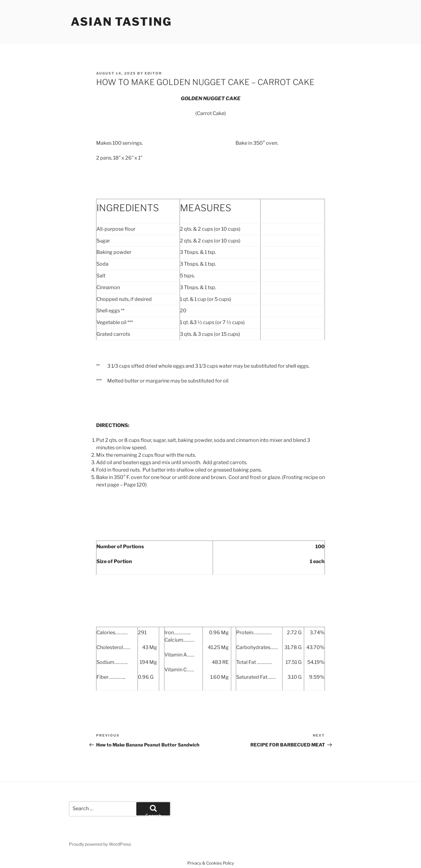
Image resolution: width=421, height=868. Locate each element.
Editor (153, 73)
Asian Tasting (121, 22)
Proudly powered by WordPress (100, 844)
